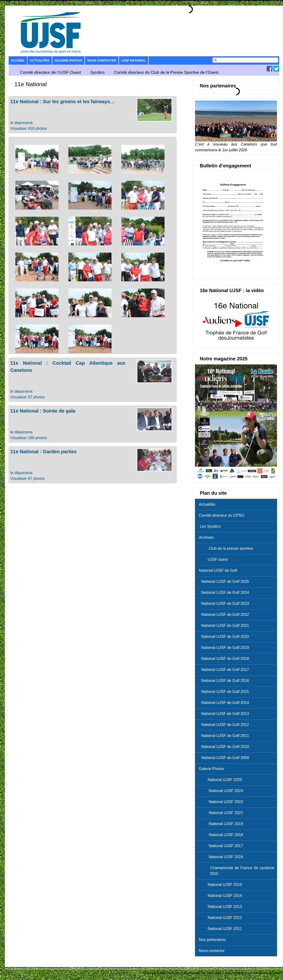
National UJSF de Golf (218, 570)
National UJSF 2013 (222, 907)
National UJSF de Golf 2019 (225, 648)
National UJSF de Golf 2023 (225, 603)
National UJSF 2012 (222, 918)
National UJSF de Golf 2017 (225, 670)
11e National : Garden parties (44, 452)
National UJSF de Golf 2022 (225, 615)
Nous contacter (102, 60)
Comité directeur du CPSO (221, 515)
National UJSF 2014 (222, 896)
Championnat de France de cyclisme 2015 (238, 871)
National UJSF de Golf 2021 (225, 626)
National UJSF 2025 (222, 780)
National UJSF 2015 (222, 885)
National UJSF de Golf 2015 (225, 692)
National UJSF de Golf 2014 (225, 703)
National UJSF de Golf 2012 (225, 725)
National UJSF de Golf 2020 (225, 637)
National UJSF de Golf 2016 (225, 681)
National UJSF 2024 (222, 791)
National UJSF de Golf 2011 (225, 736)
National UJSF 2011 (222, 929)
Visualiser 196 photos (29, 438)
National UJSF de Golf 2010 (225, 747)
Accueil (18, 60)
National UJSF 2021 (222, 813)
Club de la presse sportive (227, 548)
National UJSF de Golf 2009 (225, 758)
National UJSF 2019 (222, 824)
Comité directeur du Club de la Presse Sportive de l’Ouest (166, 72)
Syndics (98, 72)
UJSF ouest (214, 559)
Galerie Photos (68, 60)
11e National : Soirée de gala (43, 411)
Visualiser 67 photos (28, 479)
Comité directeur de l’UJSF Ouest (50, 72)
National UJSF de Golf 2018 (225, 659)
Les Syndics (210, 526)
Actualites (40, 60)
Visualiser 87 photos (28, 397)
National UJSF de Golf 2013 (225, 714)
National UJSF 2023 (222, 802)
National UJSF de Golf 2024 (225, 592)
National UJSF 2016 (222, 857)
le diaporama (21, 123)
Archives (206, 537)
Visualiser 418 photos (29, 128)
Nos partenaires (212, 940)
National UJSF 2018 (222, 835)
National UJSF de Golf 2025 (225, 581)
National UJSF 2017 (222, 846)
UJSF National (133, 60)
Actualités (207, 504)
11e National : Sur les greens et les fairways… (63, 102)
